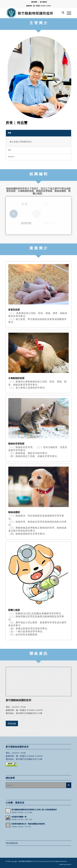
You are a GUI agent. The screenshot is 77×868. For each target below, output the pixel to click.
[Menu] (68, 13)
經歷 (9, 150)
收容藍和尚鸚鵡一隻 (19, 817)
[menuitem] (34, 2)
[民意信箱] (12, 723)
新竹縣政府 (43, 2)
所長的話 (11, 157)
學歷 (9, 133)
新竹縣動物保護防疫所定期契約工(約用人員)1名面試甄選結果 (34, 810)
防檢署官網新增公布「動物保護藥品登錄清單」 (29, 824)
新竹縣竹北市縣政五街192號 (29, 713)
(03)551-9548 (19, 707)
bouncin (68, 864)
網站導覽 (34, 2)
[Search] (62, 13)
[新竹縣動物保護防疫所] (32, 13)
